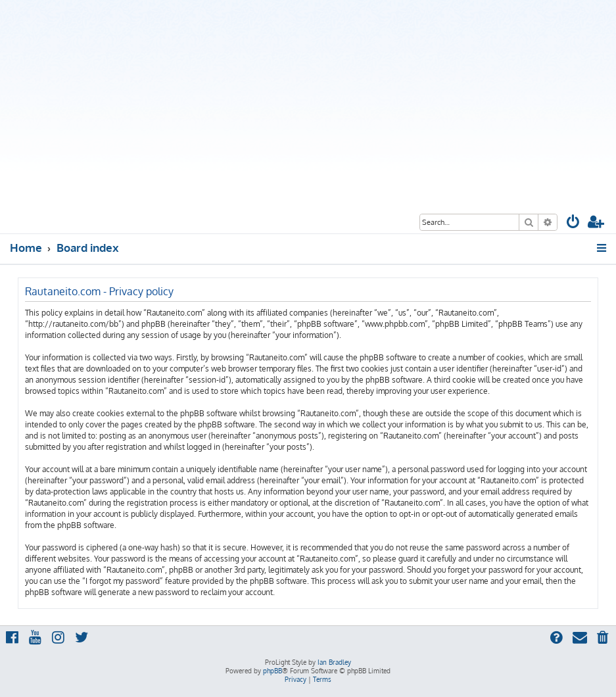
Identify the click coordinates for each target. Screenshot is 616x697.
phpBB (272, 671)
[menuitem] (573, 223)
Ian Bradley (334, 662)
